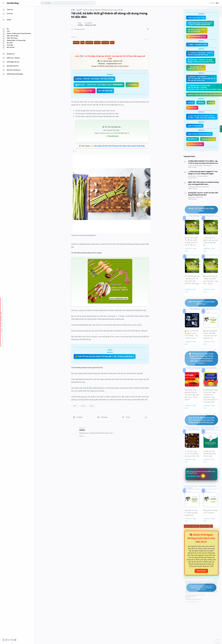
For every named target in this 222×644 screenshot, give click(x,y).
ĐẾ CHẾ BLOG (193, 142)
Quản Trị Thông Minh (195, 128)
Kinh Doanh (204, 535)
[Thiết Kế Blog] (199, 206)
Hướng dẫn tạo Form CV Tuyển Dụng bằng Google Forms (191, 522)
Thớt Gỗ (212, 105)
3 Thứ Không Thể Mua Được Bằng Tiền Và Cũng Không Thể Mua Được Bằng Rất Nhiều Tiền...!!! (200, 597)
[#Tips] (75, 406)
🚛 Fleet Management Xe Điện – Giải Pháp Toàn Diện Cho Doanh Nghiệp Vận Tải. (210, 343)
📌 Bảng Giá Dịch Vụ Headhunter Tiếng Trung (196, 69)
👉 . (118, 146)
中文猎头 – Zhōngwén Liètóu (198, 45)
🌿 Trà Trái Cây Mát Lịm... (112, 127)
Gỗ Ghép (202, 105)
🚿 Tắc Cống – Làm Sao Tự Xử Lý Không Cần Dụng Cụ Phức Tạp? (192, 462)
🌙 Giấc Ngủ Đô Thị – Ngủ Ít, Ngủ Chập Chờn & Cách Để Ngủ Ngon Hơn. (211, 250)
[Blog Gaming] (192, 206)
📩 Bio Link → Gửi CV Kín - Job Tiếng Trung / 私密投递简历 (99, 85)
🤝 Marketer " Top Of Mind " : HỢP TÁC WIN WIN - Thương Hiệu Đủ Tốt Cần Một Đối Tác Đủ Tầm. (202, 80)
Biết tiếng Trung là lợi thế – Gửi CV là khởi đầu (197, 31)
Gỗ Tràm (191, 105)
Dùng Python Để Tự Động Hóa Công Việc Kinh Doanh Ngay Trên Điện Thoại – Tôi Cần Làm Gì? (192, 403)
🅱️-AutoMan (132, 85)
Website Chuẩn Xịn (195, 147)
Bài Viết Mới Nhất (105, 91)
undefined (188, 257)
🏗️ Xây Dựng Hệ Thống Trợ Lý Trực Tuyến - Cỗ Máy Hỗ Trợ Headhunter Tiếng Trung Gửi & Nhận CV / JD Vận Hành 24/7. (211, 405)
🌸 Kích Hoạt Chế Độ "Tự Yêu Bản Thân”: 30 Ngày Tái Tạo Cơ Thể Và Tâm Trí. (191, 250)
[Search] (68, 3)
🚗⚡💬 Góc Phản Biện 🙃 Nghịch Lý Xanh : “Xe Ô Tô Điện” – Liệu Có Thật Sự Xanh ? (192, 343)
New (112, 43)
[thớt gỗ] (92, 406)
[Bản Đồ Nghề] (192, 184)
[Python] (190, 174)
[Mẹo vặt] (83, 406)
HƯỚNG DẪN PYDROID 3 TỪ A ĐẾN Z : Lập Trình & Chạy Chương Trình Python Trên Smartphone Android (204, 170)
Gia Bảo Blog (13, 3)
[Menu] (4, 3)
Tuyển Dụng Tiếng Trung (197, 18)
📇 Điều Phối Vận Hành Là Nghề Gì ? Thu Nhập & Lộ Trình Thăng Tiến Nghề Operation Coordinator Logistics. (203, 181)
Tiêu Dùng (105, 43)
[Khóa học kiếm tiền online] (202, 195)
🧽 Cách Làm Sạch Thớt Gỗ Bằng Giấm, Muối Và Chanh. (210, 462)
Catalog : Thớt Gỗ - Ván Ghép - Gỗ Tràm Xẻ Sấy (94, 79)
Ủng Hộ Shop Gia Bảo (196, 152)
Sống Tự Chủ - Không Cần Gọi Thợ (200, 137)
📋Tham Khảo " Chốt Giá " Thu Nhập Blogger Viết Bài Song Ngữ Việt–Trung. (202, 62)
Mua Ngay (201, 580)
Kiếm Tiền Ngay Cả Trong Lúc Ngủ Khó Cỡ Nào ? (200, 311)
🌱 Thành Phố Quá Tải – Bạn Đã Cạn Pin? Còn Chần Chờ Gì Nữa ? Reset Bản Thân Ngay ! (192, 289)
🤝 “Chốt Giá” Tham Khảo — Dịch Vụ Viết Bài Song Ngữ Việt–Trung (201, 55)
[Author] (80, 25)
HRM (82, 43)
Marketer (89, 43)
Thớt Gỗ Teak (192, 110)
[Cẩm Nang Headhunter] (202, 184)
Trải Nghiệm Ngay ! (195, 485)
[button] (43, 3)
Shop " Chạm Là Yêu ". (85, 91)
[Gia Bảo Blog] (192, 195)
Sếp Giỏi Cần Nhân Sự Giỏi (197, 37)
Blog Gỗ (97, 43)
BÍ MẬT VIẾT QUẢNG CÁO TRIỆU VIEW (199, 218)
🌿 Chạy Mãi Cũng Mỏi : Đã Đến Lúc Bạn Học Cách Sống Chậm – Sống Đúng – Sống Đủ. (211, 288)
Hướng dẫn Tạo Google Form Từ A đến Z (211, 520)
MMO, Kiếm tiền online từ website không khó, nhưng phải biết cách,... (203, 192)
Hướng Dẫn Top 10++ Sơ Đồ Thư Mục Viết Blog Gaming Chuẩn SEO (203, 202)
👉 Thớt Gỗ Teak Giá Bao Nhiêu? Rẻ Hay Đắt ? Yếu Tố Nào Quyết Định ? (105, 356)
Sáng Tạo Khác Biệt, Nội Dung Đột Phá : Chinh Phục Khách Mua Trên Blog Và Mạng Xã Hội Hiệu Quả (200, 429)
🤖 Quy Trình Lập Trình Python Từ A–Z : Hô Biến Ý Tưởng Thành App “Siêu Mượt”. (203, 119)
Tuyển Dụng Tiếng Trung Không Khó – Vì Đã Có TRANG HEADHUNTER (201, 24)
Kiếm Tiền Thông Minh (192, 535)
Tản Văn (76, 43)
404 (211, 535)
